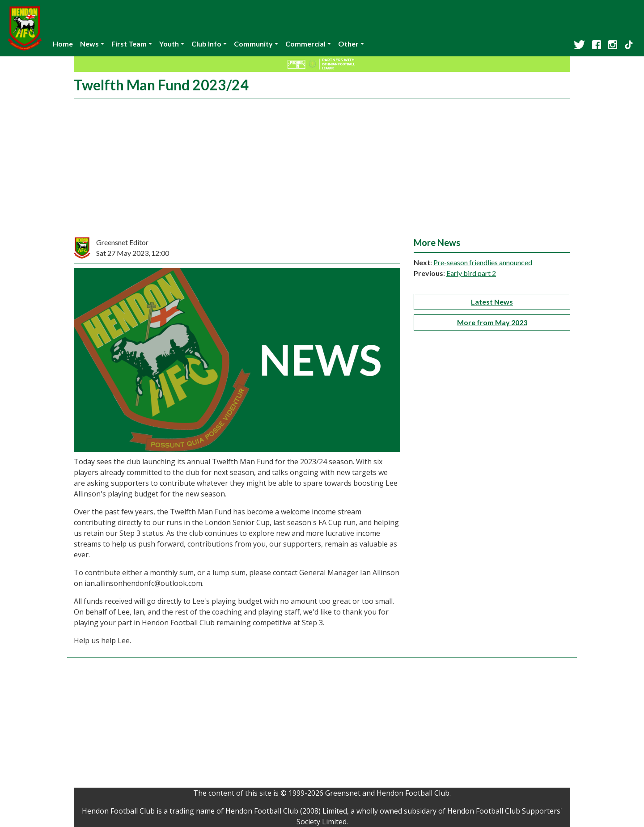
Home (63, 44)
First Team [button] (129, 44)
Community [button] (253, 44)
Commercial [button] (305, 44)
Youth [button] (169, 44)
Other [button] (348, 44)
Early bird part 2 (471, 273)
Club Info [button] (206, 44)
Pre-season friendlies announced (483, 262)
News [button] (89, 44)
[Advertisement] (322, 170)
